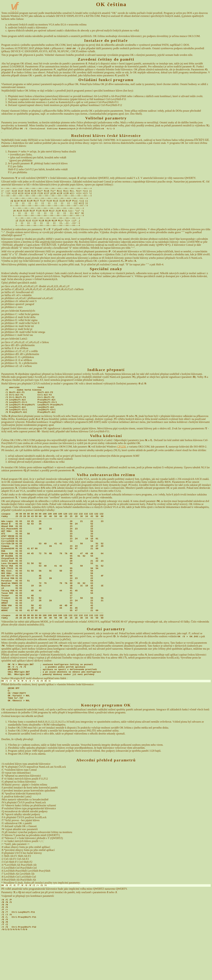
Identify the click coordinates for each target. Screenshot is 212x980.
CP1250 (122, 460)
